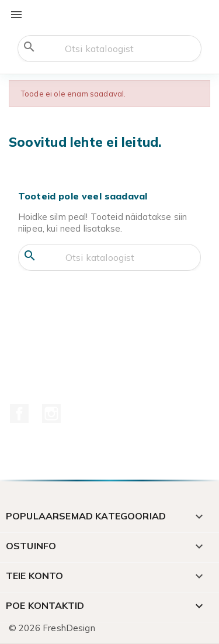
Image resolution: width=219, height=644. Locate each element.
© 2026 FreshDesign (52, 628)
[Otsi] (109, 49)
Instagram (51, 414)
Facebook (19, 414)
